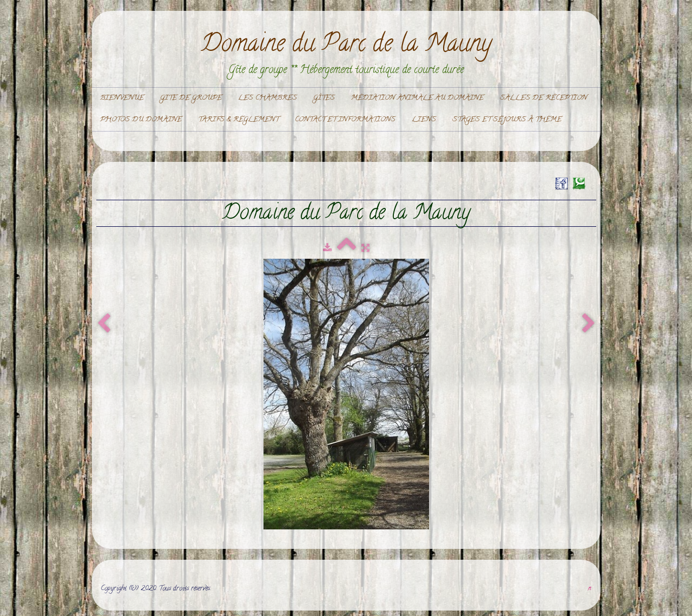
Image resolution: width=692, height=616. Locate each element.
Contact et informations (345, 120)
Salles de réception (543, 98)
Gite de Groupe (191, 98)
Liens (424, 120)
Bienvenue (122, 98)
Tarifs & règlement (238, 120)
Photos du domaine (141, 120)
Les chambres (268, 98)
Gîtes (324, 98)
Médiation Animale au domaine (417, 98)
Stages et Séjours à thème (507, 120)
